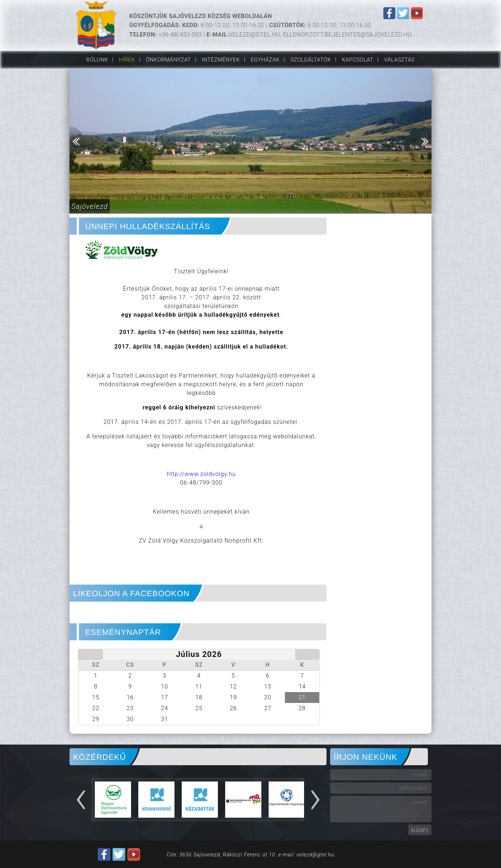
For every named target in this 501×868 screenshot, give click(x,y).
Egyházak (265, 60)
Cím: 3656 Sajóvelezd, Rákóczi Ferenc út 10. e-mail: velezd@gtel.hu (251, 855)
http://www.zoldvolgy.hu (201, 474)
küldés (420, 830)
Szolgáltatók (311, 60)
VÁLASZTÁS (399, 60)
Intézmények (221, 60)
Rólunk (97, 60)
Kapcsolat (357, 60)
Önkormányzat (168, 60)
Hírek (127, 60)
